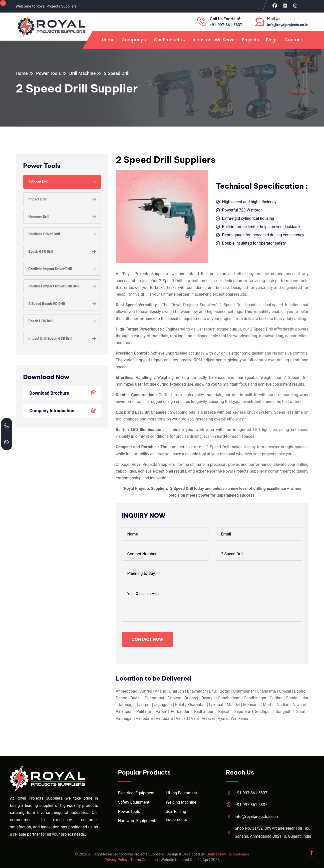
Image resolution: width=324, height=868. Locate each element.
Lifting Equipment (181, 793)
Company (132, 40)
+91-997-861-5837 (226, 25)
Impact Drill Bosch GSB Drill (50, 339)
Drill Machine (82, 73)
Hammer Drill (39, 217)
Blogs (272, 40)
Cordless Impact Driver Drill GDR (54, 286)
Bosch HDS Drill (41, 321)
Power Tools (48, 73)
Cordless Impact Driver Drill (50, 269)
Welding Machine (181, 802)
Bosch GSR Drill (41, 252)
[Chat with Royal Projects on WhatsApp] (7, 442)
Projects (250, 40)
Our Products (168, 40)
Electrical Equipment (136, 793)
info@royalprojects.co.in (288, 25)
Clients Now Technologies (228, 854)
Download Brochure (64, 393)
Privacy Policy (116, 860)
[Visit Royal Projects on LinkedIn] (285, 6)
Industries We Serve (214, 40)
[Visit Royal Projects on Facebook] (275, 6)
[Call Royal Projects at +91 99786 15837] (7, 426)
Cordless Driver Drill (44, 234)
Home (108, 40)
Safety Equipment (134, 802)
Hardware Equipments (138, 821)
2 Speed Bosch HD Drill (47, 304)
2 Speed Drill (39, 182)
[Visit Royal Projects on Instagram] (295, 6)
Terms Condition (144, 860)
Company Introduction (64, 410)
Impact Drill (38, 199)
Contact (293, 40)
